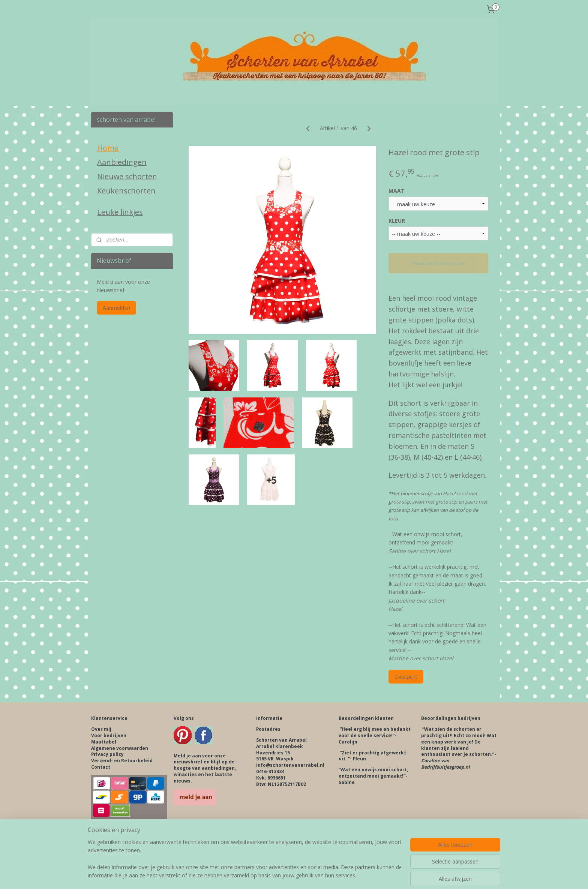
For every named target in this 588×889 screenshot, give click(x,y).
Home (108, 148)
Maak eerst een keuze (438, 263)
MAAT (397, 191)
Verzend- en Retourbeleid (122, 761)
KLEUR (397, 221)
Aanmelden (116, 308)
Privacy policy (107, 754)
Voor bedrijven (109, 735)
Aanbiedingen (122, 162)
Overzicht (406, 677)
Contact (101, 767)
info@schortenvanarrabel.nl (290, 765)
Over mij (101, 729)
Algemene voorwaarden (120, 748)
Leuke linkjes (120, 212)
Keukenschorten (126, 191)
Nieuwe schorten (127, 176)
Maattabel (104, 742)
